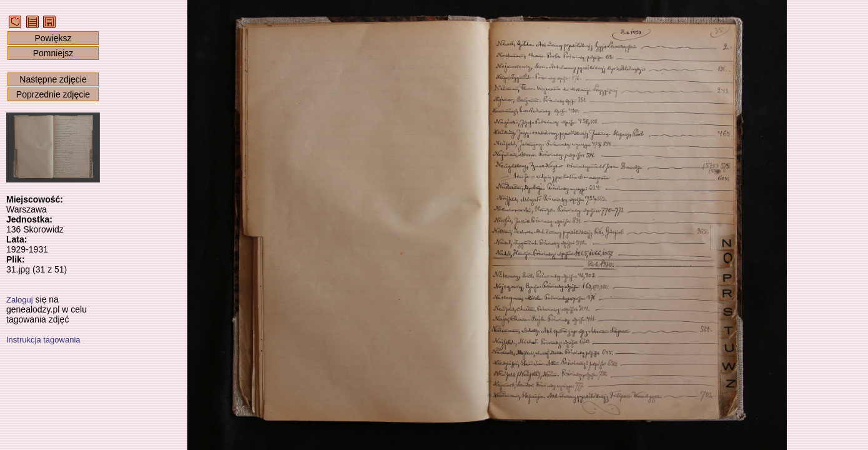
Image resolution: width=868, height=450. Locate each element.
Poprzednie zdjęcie (53, 94)
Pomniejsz (53, 53)
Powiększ (53, 38)
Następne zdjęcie (53, 79)
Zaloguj (20, 300)
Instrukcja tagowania (43, 340)
